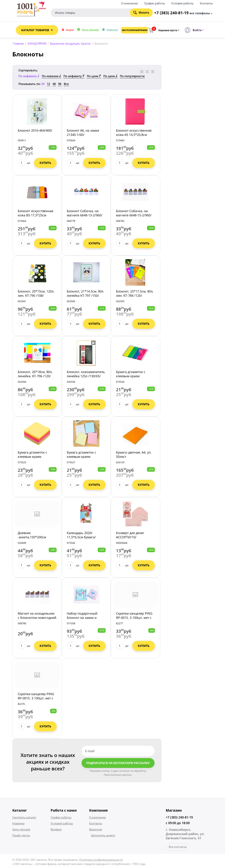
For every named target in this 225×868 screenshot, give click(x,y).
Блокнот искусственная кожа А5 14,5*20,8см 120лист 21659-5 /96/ (134, 135)
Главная (18, 44)
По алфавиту (74, 77)
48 (54, 85)
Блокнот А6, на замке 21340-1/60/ (83, 133)
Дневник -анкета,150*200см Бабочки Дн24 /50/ (32, 538)
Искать (141, 12)
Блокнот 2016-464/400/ (35, 131)
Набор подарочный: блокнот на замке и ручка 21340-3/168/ (82, 618)
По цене (94, 77)
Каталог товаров (35, 30)
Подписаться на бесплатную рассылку (118, 764)
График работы (155, 3)
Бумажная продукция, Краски (70, 44)
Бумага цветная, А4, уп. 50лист (134, 455)
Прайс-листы (21, 836)
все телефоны (200, 13)
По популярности (132, 77)
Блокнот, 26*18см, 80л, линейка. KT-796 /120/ (35, 375)
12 (49, 85)
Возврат (56, 830)
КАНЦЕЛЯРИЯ (37, 44)
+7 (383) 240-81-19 (179, 818)
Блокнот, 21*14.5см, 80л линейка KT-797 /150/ (85, 294)
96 (60, 85)
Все (66, 85)
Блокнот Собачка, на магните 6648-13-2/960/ (85, 214)
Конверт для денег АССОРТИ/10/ (130, 536)
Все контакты (178, 848)
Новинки (112, 30)
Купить (45, 164)
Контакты (206, 3)
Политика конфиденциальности (101, 861)
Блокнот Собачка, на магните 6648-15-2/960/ (134, 214)
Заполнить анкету (103, 836)
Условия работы (182, 3)
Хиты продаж (90, 30)
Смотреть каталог (24, 818)
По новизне (51, 77)
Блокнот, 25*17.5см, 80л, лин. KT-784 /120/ (135, 294)
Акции (70, 30)
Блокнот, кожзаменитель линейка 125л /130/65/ (86, 375)
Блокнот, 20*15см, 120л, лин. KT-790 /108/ (36, 294)
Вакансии (96, 830)
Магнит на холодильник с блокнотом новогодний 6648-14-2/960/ (37, 618)
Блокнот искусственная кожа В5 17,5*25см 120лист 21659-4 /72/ (36, 216)
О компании (129, 3)
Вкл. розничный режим (135, 30)
